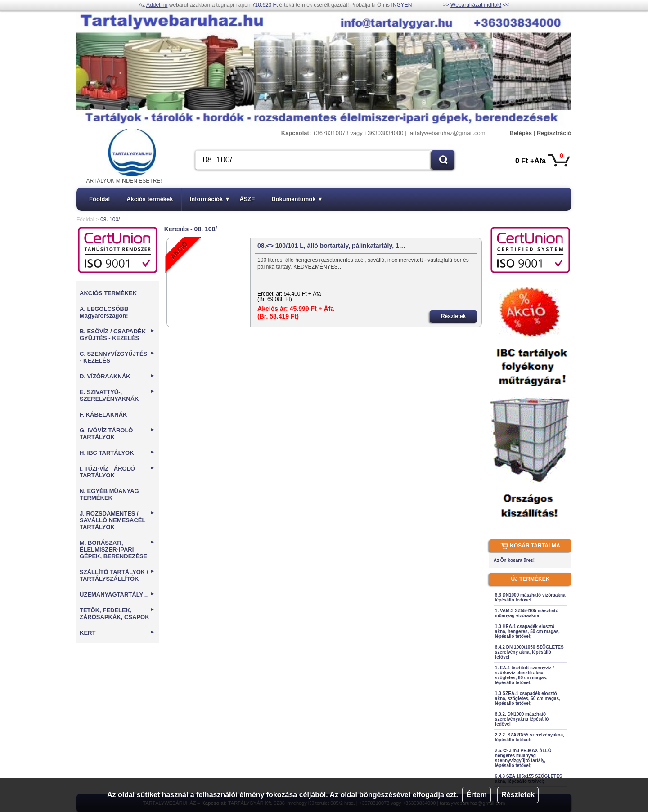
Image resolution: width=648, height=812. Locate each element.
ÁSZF (247, 199)
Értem (476, 795)
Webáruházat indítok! (476, 5)
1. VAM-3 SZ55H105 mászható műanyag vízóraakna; (527, 613)
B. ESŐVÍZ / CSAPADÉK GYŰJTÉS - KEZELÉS (117, 335)
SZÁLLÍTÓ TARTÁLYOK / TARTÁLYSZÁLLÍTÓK (117, 575)
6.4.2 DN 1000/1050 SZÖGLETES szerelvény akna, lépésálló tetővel (529, 652)
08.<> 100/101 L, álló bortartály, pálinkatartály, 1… (331, 246)
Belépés (521, 133)
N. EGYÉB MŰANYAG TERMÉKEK (109, 494)
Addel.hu (157, 5)
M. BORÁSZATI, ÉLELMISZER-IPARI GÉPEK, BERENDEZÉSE (117, 550)
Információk (210, 199)
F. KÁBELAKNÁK (103, 415)
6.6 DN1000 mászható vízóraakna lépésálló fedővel (530, 597)
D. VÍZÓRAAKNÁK (117, 376)
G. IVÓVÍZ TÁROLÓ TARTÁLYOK (117, 434)
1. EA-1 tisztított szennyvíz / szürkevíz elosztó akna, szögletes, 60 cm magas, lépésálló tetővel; (524, 675)
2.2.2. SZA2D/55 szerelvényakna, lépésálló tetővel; (530, 737)
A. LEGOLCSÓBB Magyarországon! (104, 312)
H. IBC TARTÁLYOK (117, 453)
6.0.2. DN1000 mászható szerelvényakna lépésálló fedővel (522, 719)
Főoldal (99, 199)
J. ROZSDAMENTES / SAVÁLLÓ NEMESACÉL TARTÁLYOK (117, 520)
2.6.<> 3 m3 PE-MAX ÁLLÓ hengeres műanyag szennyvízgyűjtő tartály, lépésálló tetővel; (523, 758)
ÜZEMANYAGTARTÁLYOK (117, 594)
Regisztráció (554, 133)
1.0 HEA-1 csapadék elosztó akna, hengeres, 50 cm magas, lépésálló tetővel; (527, 631)
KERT (117, 633)
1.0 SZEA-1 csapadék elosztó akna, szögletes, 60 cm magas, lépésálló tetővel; (528, 698)
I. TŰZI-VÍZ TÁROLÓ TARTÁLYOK (117, 472)
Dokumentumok (297, 199)
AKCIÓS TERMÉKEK (108, 293)
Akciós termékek (150, 199)
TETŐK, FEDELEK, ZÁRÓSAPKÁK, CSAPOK (117, 614)
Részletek (518, 795)
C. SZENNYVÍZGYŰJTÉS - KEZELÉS (117, 357)
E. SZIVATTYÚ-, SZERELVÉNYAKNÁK (117, 395)
